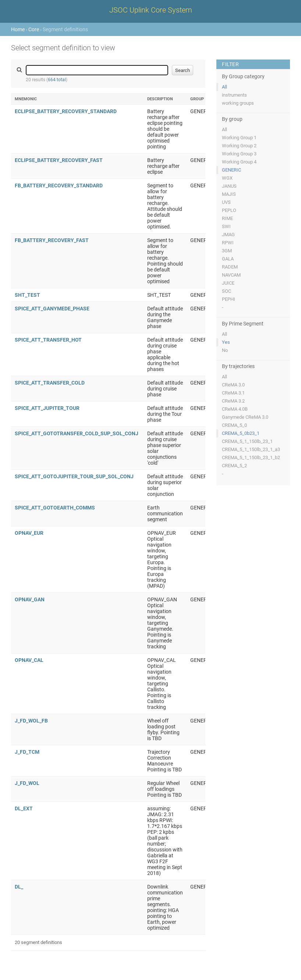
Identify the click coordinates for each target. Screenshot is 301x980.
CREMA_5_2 (234, 466)
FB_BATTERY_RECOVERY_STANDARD (59, 185)
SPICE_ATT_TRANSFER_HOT (48, 340)
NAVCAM (231, 275)
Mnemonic (26, 99)
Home (18, 29)
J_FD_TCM (27, 752)
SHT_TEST (27, 295)
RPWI (228, 243)
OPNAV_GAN (30, 599)
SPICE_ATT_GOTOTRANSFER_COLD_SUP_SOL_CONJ (77, 433)
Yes (226, 342)
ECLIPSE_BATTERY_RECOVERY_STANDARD (66, 111)
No (225, 350)
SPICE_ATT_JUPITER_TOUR (47, 408)
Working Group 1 (239, 138)
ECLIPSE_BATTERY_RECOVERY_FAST (59, 160)
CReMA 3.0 (233, 385)
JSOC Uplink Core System (151, 10)
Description (160, 99)
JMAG (228, 235)
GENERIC (231, 170)
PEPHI (229, 299)
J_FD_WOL (27, 783)
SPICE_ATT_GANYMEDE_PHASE (52, 309)
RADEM (230, 267)
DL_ (19, 887)
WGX (227, 178)
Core (34, 29)
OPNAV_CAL (29, 660)
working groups (238, 103)
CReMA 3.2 (233, 401)
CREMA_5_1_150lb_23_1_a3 (251, 449)
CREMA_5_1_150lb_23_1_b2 (251, 457)
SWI (226, 226)
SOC (226, 291)
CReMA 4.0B (235, 409)
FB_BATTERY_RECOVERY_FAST (52, 240)
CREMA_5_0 (234, 425)
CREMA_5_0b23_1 (241, 433)
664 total (57, 80)
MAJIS (229, 194)
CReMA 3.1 (233, 393)
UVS (226, 202)
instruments (234, 95)
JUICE (228, 283)
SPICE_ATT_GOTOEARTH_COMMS (55, 508)
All (224, 87)
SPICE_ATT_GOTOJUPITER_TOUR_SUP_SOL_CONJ (74, 476)
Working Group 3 (239, 154)
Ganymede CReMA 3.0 (245, 417)
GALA (228, 259)
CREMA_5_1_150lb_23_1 (247, 441)
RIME (227, 218)
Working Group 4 (239, 162)
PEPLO (229, 210)
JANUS (229, 186)
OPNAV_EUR (29, 533)
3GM (227, 251)
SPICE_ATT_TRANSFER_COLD (50, 383)
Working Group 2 (239, 146)
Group (197, 99)
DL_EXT (24, 808)
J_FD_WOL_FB (31, 721)
